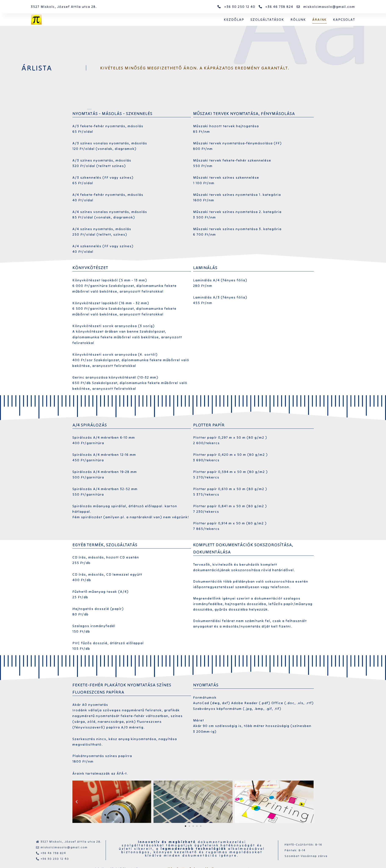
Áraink (320, 19)
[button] (185, 826)
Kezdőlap (234, 19)
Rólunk (298, 19)
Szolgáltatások (267, 19)
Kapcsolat (344, 19)
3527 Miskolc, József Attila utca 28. (64, 7)
